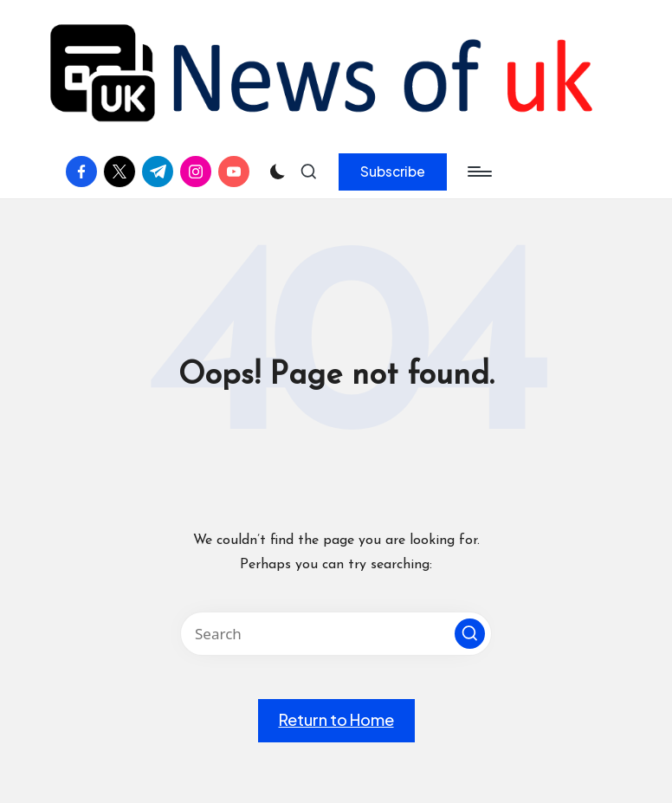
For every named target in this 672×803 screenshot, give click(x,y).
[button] (393, 172)
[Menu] (478, 172)
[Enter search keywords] (336, 634)
